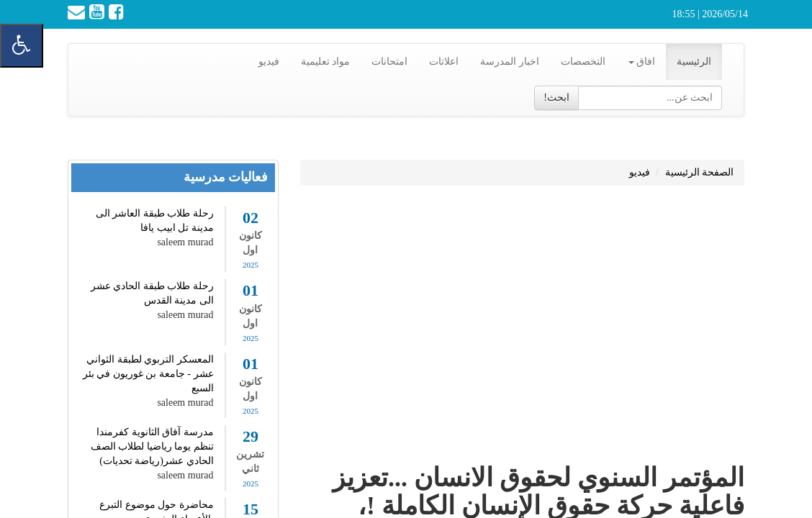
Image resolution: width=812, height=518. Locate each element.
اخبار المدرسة (510, 62)
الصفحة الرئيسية (700, 172)
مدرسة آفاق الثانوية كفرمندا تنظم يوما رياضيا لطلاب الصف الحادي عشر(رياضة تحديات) (152, 446)
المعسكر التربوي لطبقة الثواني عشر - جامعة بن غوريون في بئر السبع (148, 374)
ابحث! (556, 97)
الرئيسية (694, 62)
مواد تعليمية (326, 62)
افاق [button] (642, 62)
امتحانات (389, 62)
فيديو (269, 62)
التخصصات (583, 62)
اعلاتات (444, 62)
